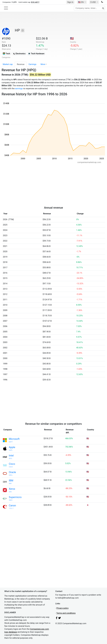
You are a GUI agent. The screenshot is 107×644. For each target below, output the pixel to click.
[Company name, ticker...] (89, 8)
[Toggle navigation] (6, 8)
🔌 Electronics (19, 54)
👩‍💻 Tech (6, 54)
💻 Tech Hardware (36, 54)
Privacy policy (62, 608)
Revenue (21, 64)
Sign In (70, 2)
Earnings (32, 64)
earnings (19, 89)
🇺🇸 (81, 2)
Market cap (8, 64)
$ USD (93, 2)
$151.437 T (35, 2)
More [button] (43, 64)
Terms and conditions (66, 613)
